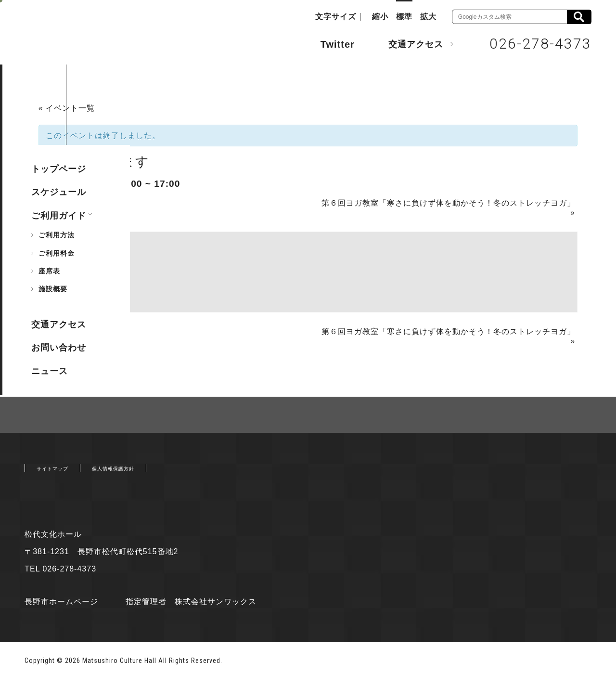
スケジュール (59, 192)
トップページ (59, 169)
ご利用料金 (57, 253)
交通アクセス (409, 44)
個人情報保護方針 (142, 473)
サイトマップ (61, 473)
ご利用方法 (57, 235)
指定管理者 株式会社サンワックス (199, 608)
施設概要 (53, 289)
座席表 (49, 271)
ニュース (50, 371)
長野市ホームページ (61, 608)
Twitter (328, 43)
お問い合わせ (59, 348)
